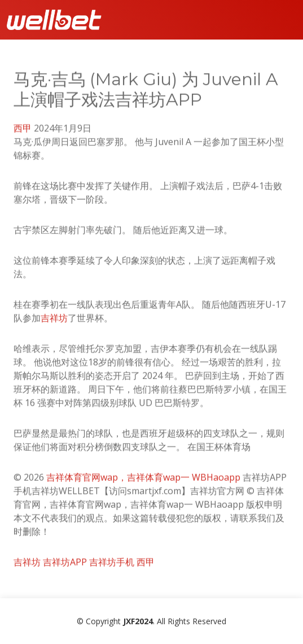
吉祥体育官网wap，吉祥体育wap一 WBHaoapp (143, 481)
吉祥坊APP (65, 566)
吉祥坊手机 (112, 566)
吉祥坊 (54, 322)
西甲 (23, 132)
